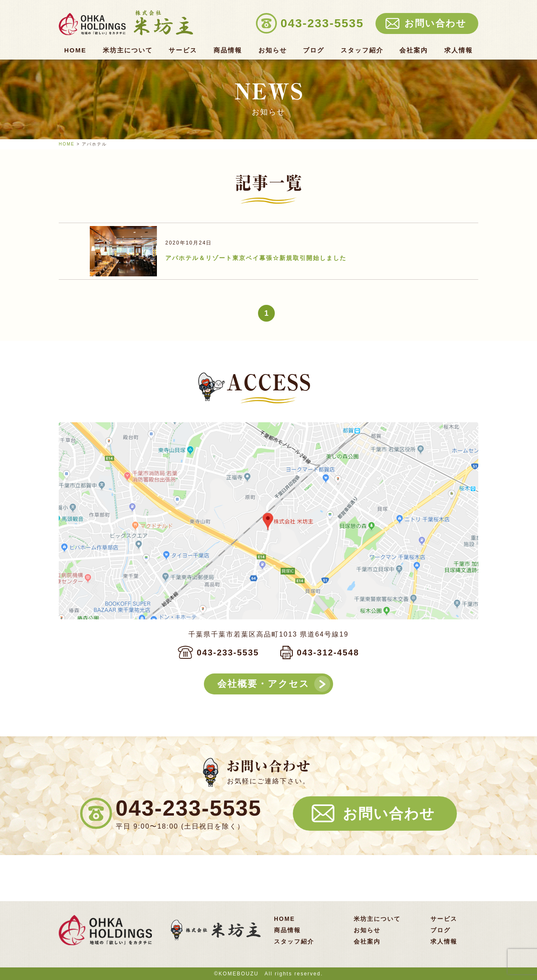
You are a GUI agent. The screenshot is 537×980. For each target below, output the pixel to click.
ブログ (314, 50)
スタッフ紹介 (362, 50)
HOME (75, 50)
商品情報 (228, 50)
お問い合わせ (389, 814)
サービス (183, 50)
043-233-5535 (228, 652)
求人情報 (459, 50)
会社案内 (414, 50)
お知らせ (273, 50)
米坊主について (128, 50)
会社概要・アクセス (263, 684)
